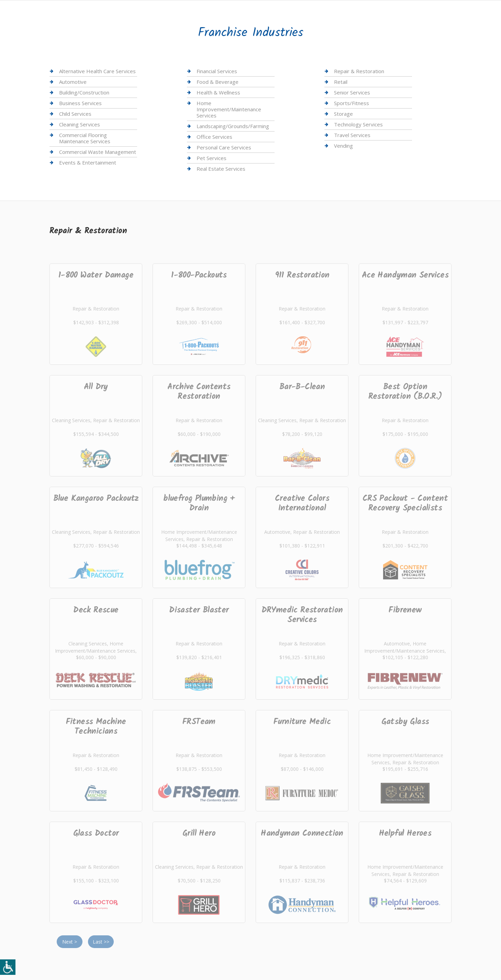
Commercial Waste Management (98, 152)
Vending (343, 146)
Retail (341, 82)
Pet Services (211, 158)
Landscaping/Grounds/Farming (233, 126)
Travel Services (352, 135)
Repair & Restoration (359, 71)
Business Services (80, 103)
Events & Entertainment (88, 162)
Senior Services (352, 92)
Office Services (214, 137)
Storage (343, 114)
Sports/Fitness (352, 103)
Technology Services (358, 124)
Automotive (73, 82)
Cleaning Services (80, 124)
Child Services (75, 114)
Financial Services (217, 71)
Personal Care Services (224, 147)
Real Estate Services (221, 169)
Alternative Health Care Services (97, 71)
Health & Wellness (218, 92)
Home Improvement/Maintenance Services (229, 109)
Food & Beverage (218, 82)
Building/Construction (84, 92)
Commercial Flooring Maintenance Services (85, 138)
